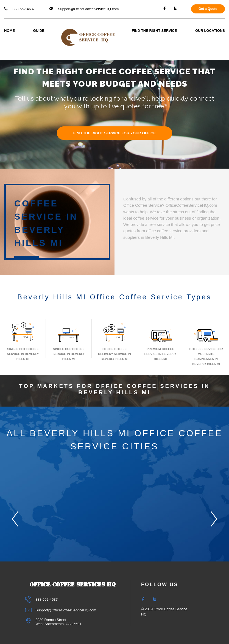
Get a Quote (208, 9)
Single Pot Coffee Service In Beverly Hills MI (23, 341)
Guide (39, 31)
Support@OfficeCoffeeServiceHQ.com (84, 9)
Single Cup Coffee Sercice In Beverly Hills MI (69, 341)
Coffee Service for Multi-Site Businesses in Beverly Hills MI (206, 343)
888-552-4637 (19, 9)
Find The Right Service (154, 31)
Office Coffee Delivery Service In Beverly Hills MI (114, 341)
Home (9, 31)
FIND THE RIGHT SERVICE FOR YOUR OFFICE (115, 133)
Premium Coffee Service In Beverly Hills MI (160, 341)
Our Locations (210, 31)
